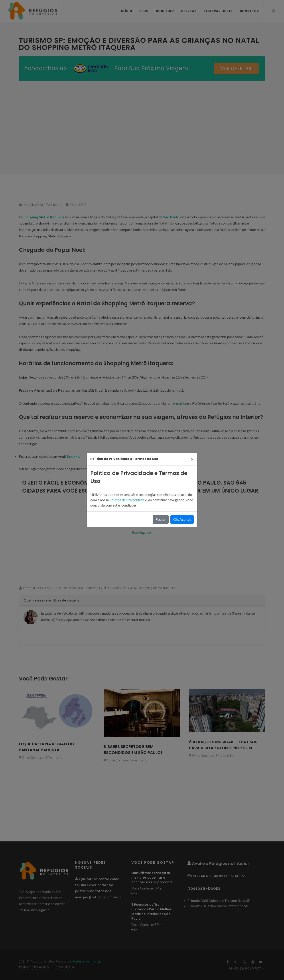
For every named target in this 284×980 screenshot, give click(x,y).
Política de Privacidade (127, 500)
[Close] (192, 459)
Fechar (161, 519)
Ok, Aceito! (182, 519)
